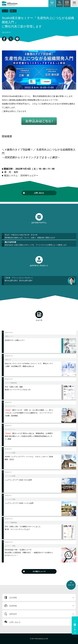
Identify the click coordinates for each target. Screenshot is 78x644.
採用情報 (13, 606)
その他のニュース (39, 571)
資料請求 (13, 614)
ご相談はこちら (75, 626)
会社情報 (13, 598)
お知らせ (13, 11)
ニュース (5, 11)
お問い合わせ (39, 193)
